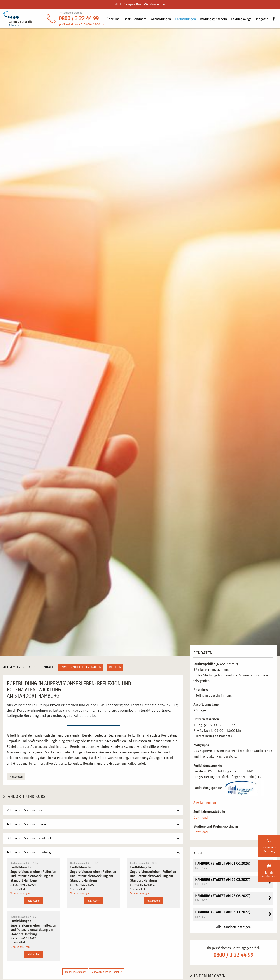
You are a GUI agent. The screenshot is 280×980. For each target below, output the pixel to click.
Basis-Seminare (135, 19)
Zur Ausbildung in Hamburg (107, 972)
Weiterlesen (16, 777)
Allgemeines (14, 667)
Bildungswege (241, 19)
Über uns (113, 19)
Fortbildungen (185, 19)
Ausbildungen (161, 19)
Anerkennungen (205, 803)
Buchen (115, 667)
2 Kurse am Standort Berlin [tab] (26, 810)
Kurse (33, 667)
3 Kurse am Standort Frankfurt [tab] (29, 838)
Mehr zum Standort (75, 972)
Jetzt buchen (33, 901)
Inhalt (48, 667)
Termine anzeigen (20, 893)
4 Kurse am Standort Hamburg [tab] (29, 852)
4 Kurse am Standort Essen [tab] (26, 824)
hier (163, 4)
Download (201, 817)
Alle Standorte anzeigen (233, 927)
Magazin (262, 19)
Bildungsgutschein (213, 19)
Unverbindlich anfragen (80, 667)
